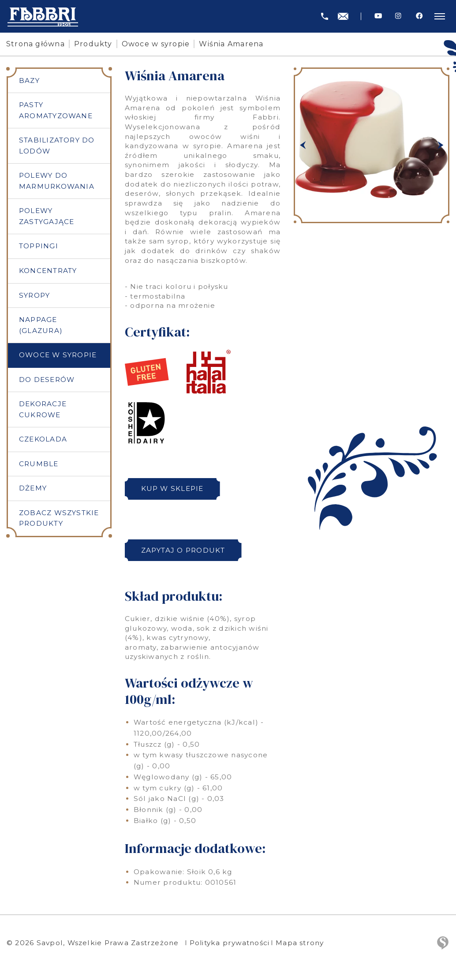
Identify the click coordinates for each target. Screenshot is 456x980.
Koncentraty (48, 271)
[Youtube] (378, 16)
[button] (303, 145)
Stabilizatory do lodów (57, 146)
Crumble (39, 465)
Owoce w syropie (157, 44)
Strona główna (36, 44)
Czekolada (43, 441)
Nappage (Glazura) (41, 326)
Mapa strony (302, 943)
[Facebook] (419, 16)
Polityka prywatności (230, 943)
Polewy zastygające (47, 217)
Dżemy (33, 490)
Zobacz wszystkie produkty (59, 520)
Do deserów (47, 381)
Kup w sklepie (173, 488)
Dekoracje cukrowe (43, 411)
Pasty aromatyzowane (56, 111)
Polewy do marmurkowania (57, 181)
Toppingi (39, 247)
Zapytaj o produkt (184, 550)
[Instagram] (398, 16)
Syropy (34, 296)
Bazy (29, 80)
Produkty (94, 44)
